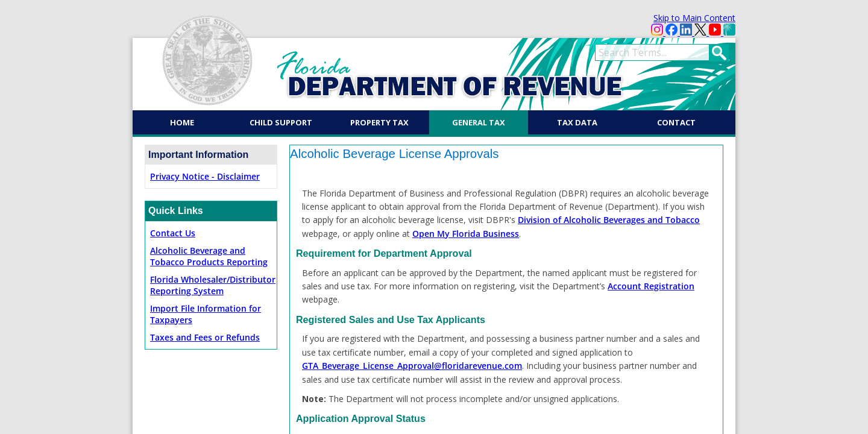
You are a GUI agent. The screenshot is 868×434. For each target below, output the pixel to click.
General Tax (479, 122)
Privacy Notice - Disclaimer (205, 176)
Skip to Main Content (694, 18)
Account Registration (651, 286)
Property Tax (379, 122)
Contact (676, 122)
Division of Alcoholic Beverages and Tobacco (609, 220)
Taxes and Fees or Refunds (205, 337)
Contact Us (173, 233)
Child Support (281, 122)
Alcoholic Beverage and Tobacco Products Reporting (209, 256)
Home (182, 122)
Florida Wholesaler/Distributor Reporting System (213, 285)
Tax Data (577, 122)
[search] (652, 52)
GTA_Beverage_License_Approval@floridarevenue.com (412, 366)
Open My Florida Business (466, 234)
